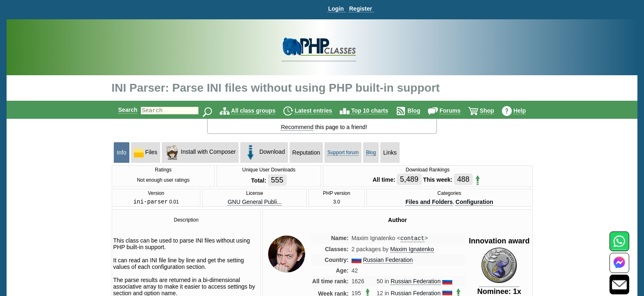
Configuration (474, 202)
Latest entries (320, 111)
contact (413, 240)
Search (121, 110)
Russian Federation (388, 262)
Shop (494, 111)
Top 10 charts (377, 111)
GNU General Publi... (255, 202)
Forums (457, 111)
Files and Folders (429, 202)
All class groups (260, 111)
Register (361, 9)
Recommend (297, 127)
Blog (421, 111)
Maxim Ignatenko (412, 251)
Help (527, 111)
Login (336, 9)
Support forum (343, 153)
